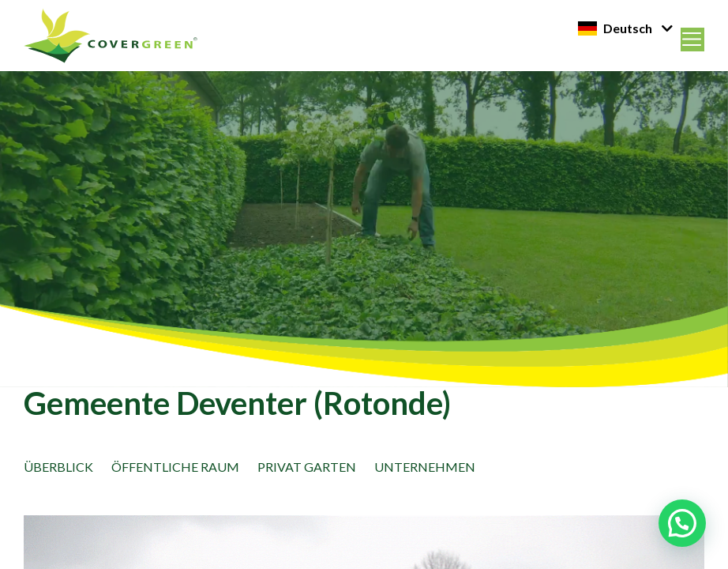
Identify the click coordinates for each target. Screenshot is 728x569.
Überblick (58, 467)
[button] (682, 523)
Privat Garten (307, 467)
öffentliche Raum (175, 467)
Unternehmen (425, 467)
